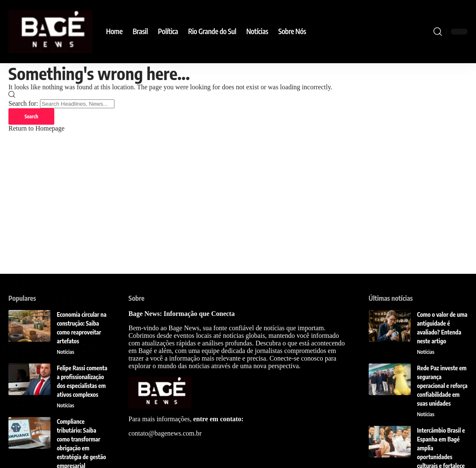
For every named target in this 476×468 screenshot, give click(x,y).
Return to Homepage (36, 129)
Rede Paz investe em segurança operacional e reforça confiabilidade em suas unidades (442, 386)
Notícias (66, 352)
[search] (438, 32)
